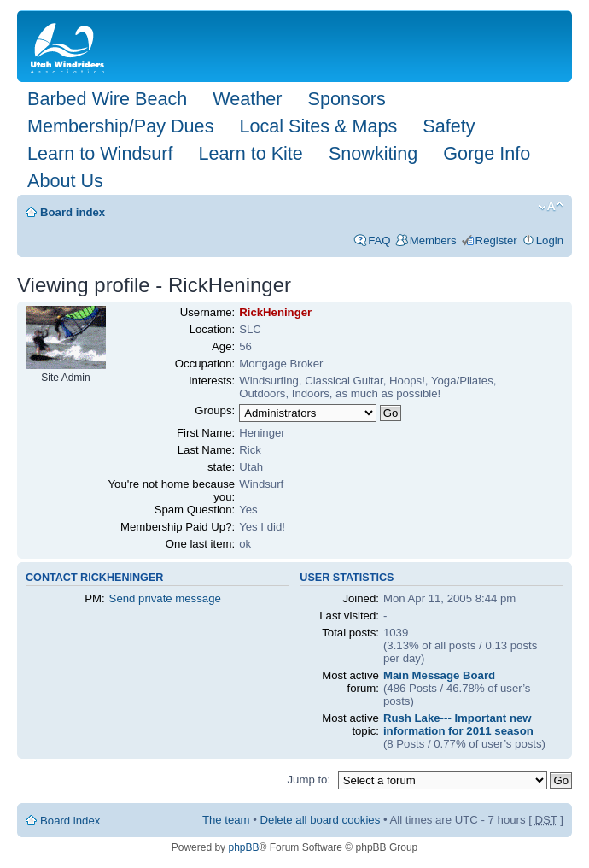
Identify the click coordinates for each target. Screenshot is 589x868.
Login (550, 240)
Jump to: (309, 780)
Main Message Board (439, 675)
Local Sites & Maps (318, 126)
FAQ (379, 240)
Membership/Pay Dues (120, 126)
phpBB (243, 847)
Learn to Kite (250, 153)
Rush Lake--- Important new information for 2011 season (458, 724)
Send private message (165, 598)
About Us (65, 181)
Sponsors (346, 99)
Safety (449, 126)
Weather (247, 99)
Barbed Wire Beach (107, 99)
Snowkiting (373, 153)
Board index (73, 212)
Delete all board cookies (321, 820)
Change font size (551, 207)
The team (226, 820)
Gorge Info (487, 153)
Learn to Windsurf (100, 153)
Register (496, 240)
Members (433, 240)
